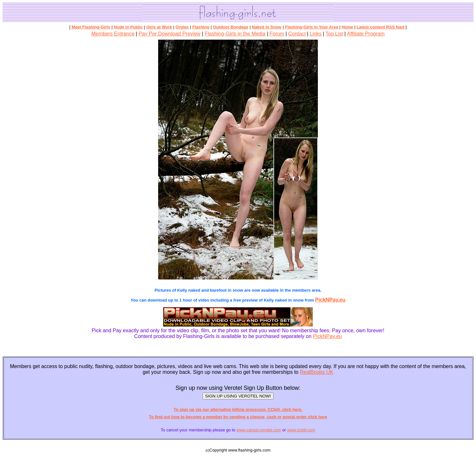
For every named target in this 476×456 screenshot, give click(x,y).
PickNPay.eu (330, 300)
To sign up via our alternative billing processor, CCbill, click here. (238, 409)
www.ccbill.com (301, 430)
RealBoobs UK (316, 372)
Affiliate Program (366, 34)
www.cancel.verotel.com (259, 430)
